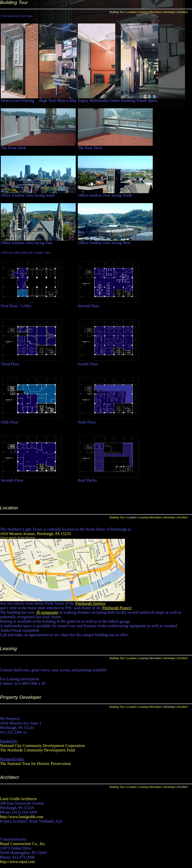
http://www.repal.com (17, 862)
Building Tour (117, 517)
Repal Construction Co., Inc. (23, 844)
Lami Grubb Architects (18, 799)
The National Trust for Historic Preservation (35, 764)
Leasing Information (150, 12)
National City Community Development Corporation (42, 746)
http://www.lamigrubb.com (22, 817)
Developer (170, 12)
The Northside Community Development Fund (37, 750)
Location (132, 12)
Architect (182, 12)
